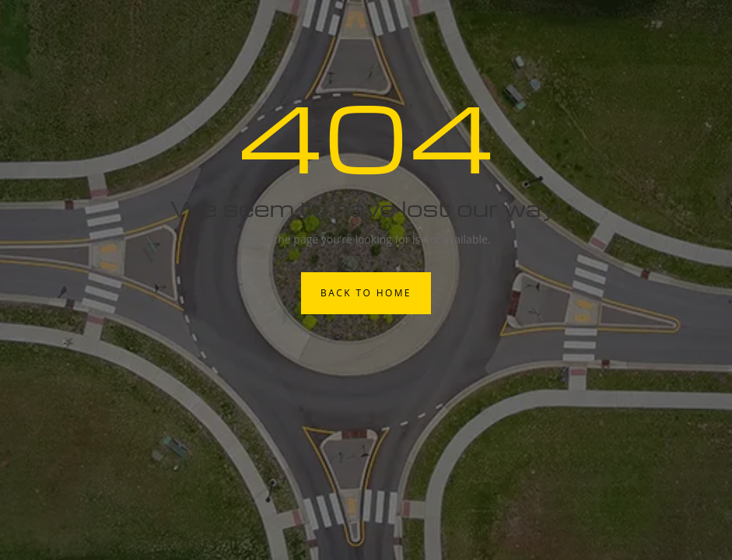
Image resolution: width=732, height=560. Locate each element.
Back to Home (366, 293)
